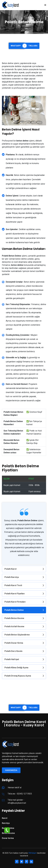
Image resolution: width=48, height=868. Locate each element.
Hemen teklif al (15, 788)
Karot (5, 818)
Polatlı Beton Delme (14, 610)
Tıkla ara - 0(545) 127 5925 (20, 794)
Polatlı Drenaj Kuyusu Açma (18, 676)
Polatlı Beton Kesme (14, 618)
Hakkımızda (11, 770)
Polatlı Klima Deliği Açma (16, 668)
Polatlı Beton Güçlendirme (17, 635)
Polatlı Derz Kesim (13, 651)
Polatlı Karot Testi (13, 585)
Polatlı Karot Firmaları (15, 602)
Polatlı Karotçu (12, 577)
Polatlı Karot (10, 569)
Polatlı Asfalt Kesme (14, 626)
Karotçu (6, 823)
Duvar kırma (8, 838)
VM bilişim (33, 853)
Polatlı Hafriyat (12, 659)
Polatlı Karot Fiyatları (15, 594)
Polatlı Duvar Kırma (14, 643)
